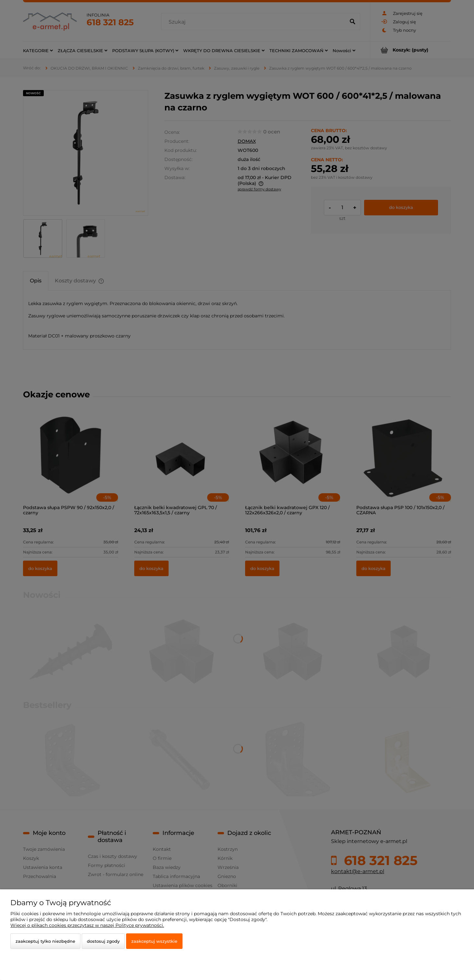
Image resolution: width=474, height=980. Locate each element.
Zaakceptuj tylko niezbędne (45, 941)
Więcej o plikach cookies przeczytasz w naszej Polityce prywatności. (87, 925)
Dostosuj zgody (103, 941)
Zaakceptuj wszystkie (154, 941)
